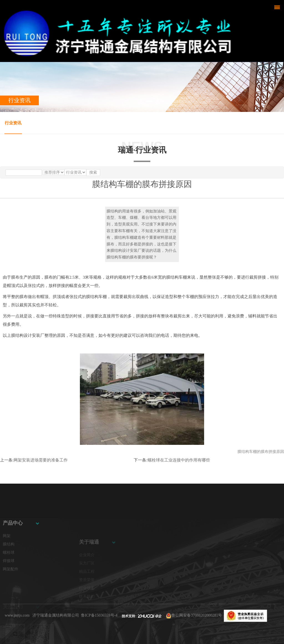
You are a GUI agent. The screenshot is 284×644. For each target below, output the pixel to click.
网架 (7, 552)
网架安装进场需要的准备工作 (41, 460)
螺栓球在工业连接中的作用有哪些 (179, 460)
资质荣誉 (87, 593)
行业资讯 (13, 123)
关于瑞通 (89, 555)
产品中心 (13, 539)
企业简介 (87, 568)
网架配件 (11, 585)
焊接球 (9, 577)
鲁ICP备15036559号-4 (99, 615)
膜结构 (9, 560)
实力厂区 (87, 576)
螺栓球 (9, 569)
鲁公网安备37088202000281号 (197, 615)
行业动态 (87, 601)
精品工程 (87, 585)
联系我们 (87, 610)
